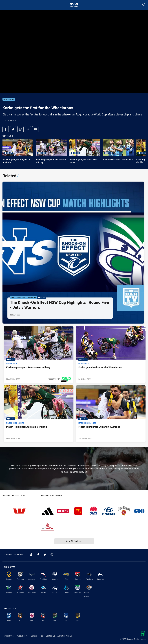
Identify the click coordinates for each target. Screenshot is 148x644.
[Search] (144, 5)
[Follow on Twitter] (45, 555)
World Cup (9, 99)
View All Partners (74, 541)
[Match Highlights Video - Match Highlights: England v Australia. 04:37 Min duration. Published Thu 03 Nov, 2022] (111, 414)
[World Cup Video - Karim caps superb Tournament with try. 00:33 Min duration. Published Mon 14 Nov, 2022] (39, 354)
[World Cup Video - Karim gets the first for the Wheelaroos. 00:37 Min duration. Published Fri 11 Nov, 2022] (111, 354)
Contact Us (50, 636)
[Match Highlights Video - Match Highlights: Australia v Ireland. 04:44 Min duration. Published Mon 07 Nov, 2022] (39, 414)
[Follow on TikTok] (31, 555)
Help (42, 636)
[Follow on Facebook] (38, 555)
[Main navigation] (4, 5)
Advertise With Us (65, 636)
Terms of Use (8, 636)
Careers (34, 636)
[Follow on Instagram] (52, 555)
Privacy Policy (22, 636)
